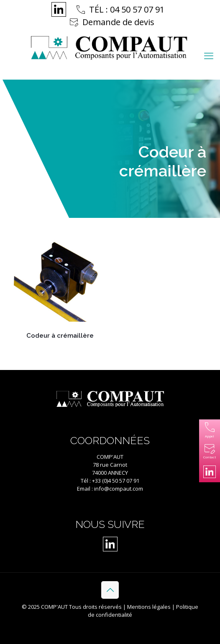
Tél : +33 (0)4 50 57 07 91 (110, 481)
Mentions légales (149, 607)
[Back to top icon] (110, 590)
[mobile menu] (209, 55)
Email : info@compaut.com (110, 489)
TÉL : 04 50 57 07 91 (127, 9)
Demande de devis (118, 22)
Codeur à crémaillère (60, 336)
